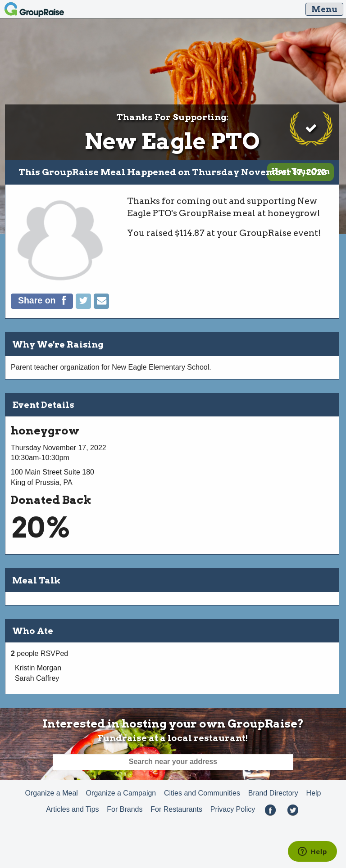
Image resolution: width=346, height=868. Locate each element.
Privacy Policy (233, 809)
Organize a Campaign (121, 793)
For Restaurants (176, 809)
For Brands (125, 809)
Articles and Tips (72, 809)
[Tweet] (85, 306)
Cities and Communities (202, 793)
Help (314, 793)
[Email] (101, 306)
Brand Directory (273, 793)
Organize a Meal (51, 793)
